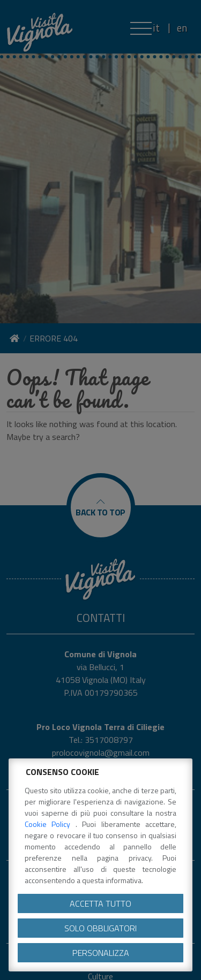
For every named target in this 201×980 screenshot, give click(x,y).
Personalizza (101, 953)
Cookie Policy (50, 824)
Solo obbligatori (100, 928)
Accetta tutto (100, 903)
